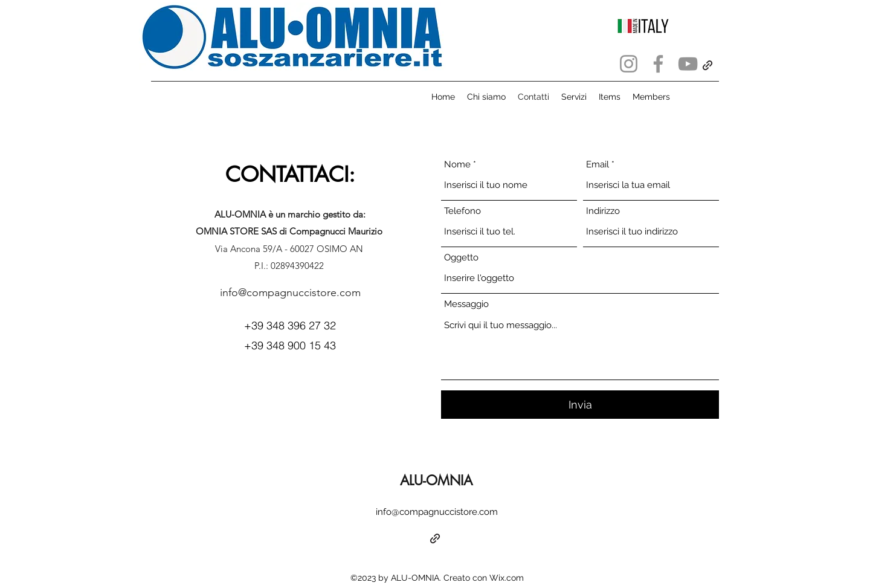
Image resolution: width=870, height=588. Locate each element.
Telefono (462, 211)
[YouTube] (688, 64)
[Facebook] (658, 64)
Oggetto (461, 258)
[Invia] (580, 405)
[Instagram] (629, 64)
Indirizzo (603, 211)
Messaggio (466, 304)
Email (598, 165)
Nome (457, 165)
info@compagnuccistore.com (290, 292)
